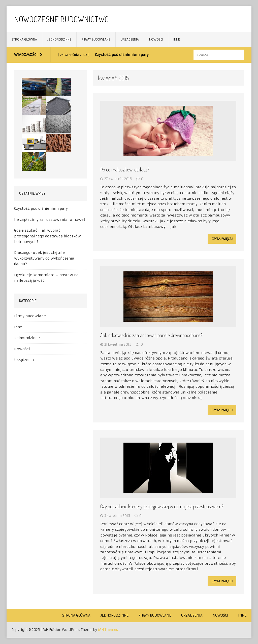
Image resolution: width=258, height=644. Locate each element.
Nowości (156, 39)
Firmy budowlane (96, 39)
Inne (177, 39)
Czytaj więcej (222, 239)
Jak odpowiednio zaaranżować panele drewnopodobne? (151, 335)
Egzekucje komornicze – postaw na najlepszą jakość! (46, 278)
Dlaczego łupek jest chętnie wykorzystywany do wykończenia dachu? (44, 258)
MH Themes (108, 630)
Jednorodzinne (59, 39)
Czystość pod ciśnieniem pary (41, 208)
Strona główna (24, 39)
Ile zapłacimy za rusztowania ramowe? (50, 220)
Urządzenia (130, 39)
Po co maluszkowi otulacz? (125, 169)
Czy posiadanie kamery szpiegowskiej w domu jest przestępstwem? (162, 506)
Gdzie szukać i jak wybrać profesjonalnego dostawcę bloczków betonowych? (47, 236)
